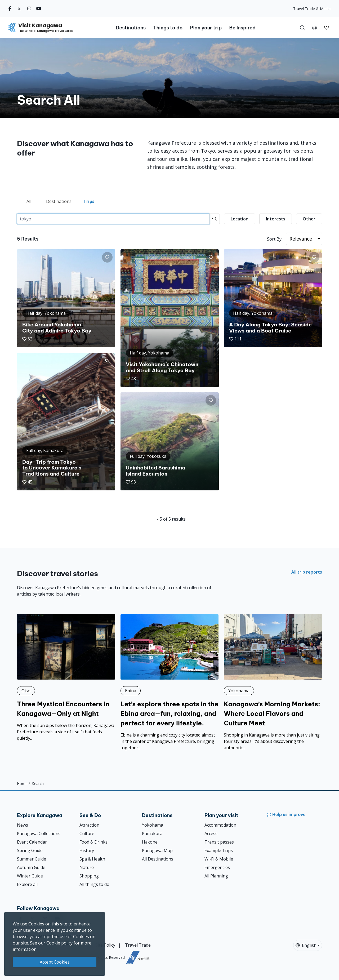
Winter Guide (30, 876)
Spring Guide (30, 850)
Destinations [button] (131, 28)
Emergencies (217, 867)
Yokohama (153, 825)
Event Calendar (32, 842)
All (29, 201)
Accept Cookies (55, 962)
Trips (89, 201)
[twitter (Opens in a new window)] (19, 8)
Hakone (150, 842)
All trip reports (307, 572)
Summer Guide (32, 859)
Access (211, 833)
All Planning (216, 876)
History (87, 850)
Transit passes (219, 842)
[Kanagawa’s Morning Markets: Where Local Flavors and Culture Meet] (273, 682)
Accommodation (220, 825)
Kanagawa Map (157, 850)
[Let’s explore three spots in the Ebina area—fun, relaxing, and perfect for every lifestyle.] (170, 682)
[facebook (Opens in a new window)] (10, 8)
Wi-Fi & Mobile (219, 859)
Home (22, 784)
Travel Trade (138, 945)
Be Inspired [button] (242, 28)
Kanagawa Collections (39, 833)
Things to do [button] (168, 28)
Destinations (59, 201)
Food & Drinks (93, 842)
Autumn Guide (31, 867)
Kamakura (152, 833)
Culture (87, 833)
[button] (315, 28)
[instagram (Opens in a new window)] (29, 8)
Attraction (89, 825)
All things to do (94, 884)
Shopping (89, 876)
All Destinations (158, 859)
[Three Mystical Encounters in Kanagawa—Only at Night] (66, 678)
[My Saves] (327, 28)
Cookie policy (59, 943)
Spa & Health (92, 859)
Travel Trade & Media (312, 9)
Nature (87, 867)
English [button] (306, 945)
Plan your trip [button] (206, 28)
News (23, 825)
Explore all (27, 884)
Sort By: (275, 239)
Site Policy (105, 945)
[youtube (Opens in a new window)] (39, 8)
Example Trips (219, 850)
